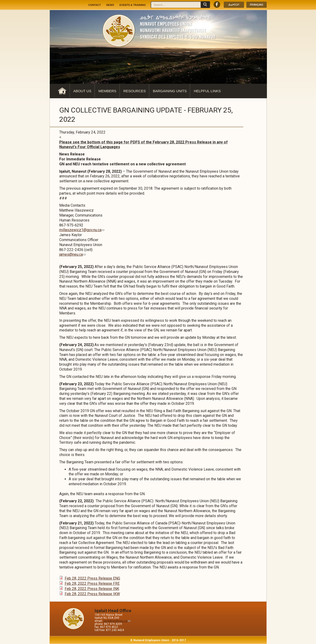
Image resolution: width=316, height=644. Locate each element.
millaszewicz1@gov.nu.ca (82, 230)
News (110, 5)
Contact (95, 5)
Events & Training (133, 5)
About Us (82, 91)
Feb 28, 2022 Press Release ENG (92, 578)
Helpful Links (207, 91)
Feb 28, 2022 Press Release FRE (92, 583)
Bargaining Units (170, 91)
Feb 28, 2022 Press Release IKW (92, 594)
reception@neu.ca (117, 621)
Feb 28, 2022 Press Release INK (92, 589)
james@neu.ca (72, 254)
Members (107, 91)
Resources (135, 91)
